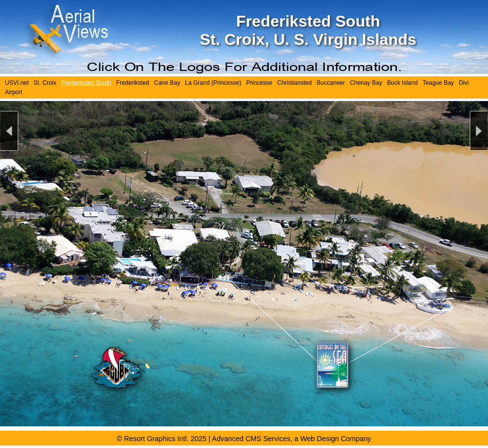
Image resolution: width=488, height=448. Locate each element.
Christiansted (294, 83)
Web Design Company (336, 439)
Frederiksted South (86, 83)
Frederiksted (133, 83)
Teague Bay (438, 83)
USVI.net (17, 83)
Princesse (259, 83)
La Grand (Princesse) (213, 83)
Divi (464, 83)
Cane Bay (167, 83)
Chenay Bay (366, 83)
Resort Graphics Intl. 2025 (165, 439)
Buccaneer (331, 83)
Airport (14, 92)
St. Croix (45, 83)
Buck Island (402, 83)
